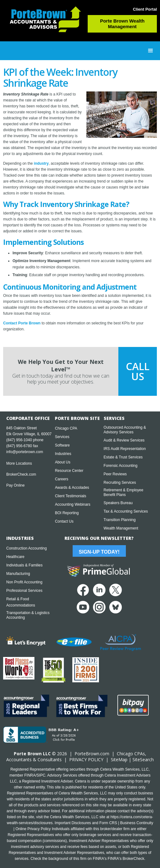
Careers (62, 479)
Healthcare (15, 557)
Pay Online (15, 485)
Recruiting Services (120, 483)
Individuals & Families (24, 565)
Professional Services (24, 591)
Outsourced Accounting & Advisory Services (125, 430)
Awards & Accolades (72, 488)
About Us (62, 462)
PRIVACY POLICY (86, 759)
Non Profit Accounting (24, 582)
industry (41, 163)
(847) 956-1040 (19, 440)
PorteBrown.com (92, 754)
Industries (63, 454)
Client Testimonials (70, 496)
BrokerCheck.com (21, 474)
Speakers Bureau (118, 503)
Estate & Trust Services (123, 457)
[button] (151, 51)
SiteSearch (143, 759)
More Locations (19, 463)
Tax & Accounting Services (126, 511)
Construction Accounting (26, 548)
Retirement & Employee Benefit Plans (124, 492)
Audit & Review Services (124, 440)
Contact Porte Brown (22, 323)
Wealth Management (121, 528)
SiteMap (119, 759)
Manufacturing (18, 574)
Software (62, 445)
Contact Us (64, 521)
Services (62, 437)
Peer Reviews (115, 474)
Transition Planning (120, 520)
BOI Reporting (67, 513)
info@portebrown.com (25, 452)
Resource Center (69, 471)
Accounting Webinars (72, 504)
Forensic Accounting (121, 466)
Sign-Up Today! (99, 552)
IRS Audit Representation (125, 449)
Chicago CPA (66, 428)
